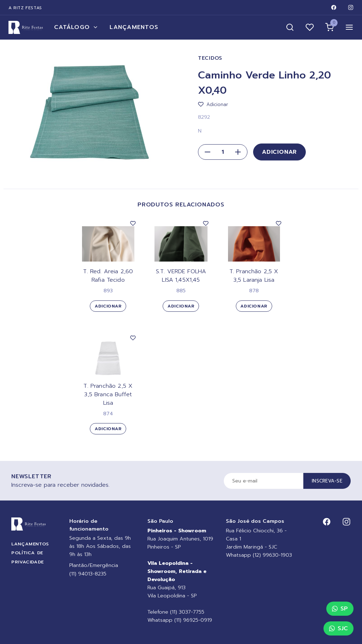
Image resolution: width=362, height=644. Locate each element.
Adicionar (279, 152)
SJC (338, 628)
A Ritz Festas (25, 8)
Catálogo (76, 27)
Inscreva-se (327, 481)
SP (340, 609)
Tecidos (210, 58)
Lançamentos (134, 27)
